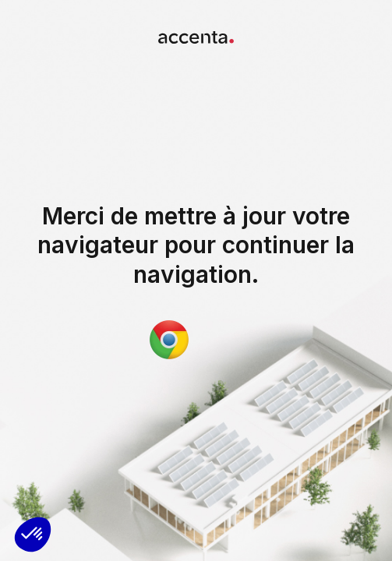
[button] (33, 535)
